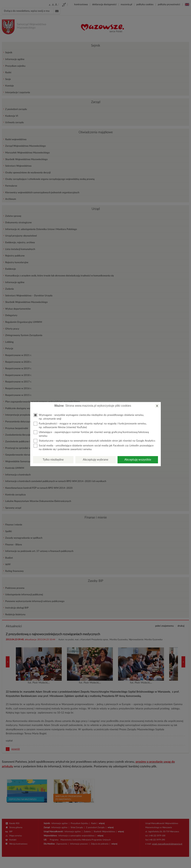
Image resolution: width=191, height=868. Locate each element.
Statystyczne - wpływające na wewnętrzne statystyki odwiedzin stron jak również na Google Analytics (94, 441)
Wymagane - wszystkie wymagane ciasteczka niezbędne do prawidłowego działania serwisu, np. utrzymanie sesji (89, 417)
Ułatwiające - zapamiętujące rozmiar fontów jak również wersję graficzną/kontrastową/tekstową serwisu (91, 434)
